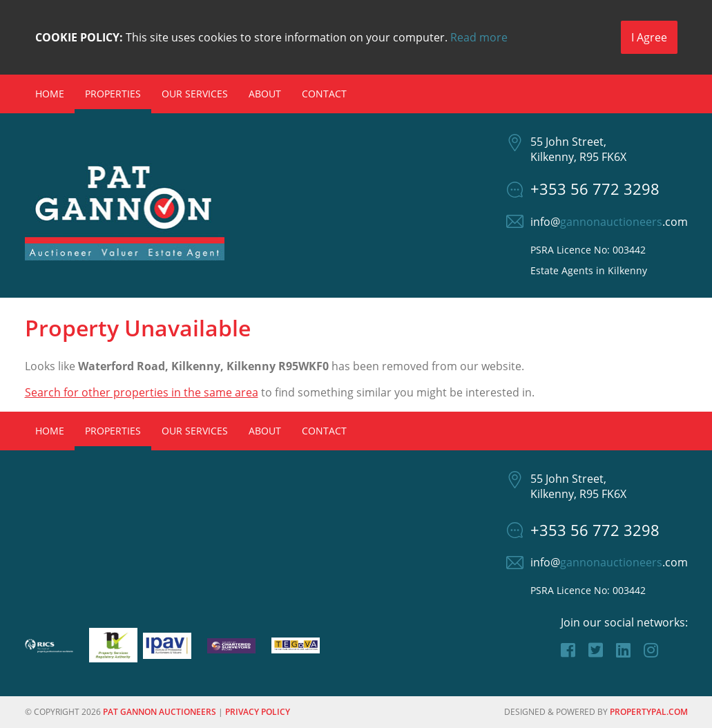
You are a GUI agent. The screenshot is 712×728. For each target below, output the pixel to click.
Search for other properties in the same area (142, 392)
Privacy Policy (258, 712)
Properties (113, 94)
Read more (479, 37)
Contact (324, 94)
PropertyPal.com (649, 712)
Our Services (195, 94)
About (265, 94)
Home (50, 94)
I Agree (649, 37)
